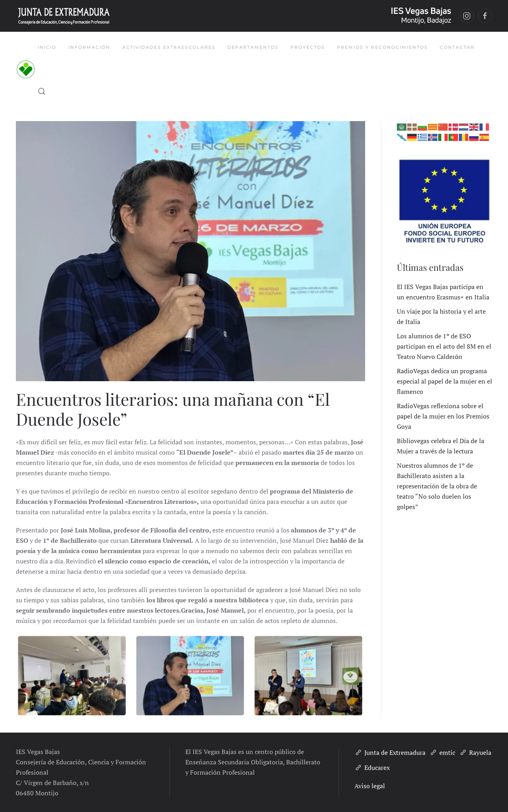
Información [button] (89, 47)
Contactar (457, 47)
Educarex (372, 768)
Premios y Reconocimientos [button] (382, 47)
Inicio (47, 47)
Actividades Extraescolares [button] (169, 47)
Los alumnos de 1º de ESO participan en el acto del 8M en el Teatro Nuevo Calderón (444, 346)
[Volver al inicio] (27, 69)
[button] (42, 91)
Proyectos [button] (308, 47)
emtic (442, 752)
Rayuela (475, 752)
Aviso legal (370, 786)
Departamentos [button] (253, 47)
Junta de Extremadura (390, 752)
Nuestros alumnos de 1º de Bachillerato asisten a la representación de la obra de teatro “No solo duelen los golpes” (437, 486)
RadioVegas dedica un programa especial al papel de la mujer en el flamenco (444, 381)
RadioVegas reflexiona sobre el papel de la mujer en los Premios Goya (443, 416)
